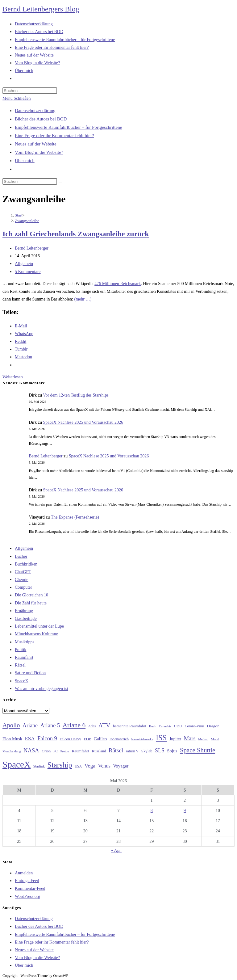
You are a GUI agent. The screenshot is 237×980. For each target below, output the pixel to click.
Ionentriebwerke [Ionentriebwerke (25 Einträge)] (142, 739)
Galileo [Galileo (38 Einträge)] (100, 739)
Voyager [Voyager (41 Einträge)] (121, 766)
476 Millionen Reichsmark (118, 284)
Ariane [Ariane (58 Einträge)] (30, 726)
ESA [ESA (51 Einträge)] (30, 739)
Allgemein (24, 264)
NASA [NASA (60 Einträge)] (31, 751)
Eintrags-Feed (27, 881)
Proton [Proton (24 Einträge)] (64, 751)
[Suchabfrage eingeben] (30, 91)
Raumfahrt (24, 657)
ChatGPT (23, 572)
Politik (21, 650)
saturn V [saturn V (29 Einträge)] (132, 751)
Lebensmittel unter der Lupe (39, 626)
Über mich (25, 161)
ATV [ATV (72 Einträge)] (104, 725)
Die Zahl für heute (31, 603)
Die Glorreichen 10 (31, 595)
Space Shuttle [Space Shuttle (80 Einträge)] (197, 750)
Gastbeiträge (26, 618)
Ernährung (24, 611)
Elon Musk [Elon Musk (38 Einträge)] (12, 739)
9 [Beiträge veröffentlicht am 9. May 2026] (185, 811)
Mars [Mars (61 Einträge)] (190, 738)
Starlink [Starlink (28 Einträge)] (39, 766)
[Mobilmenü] (17, 98)
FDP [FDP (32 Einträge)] (87, 739)
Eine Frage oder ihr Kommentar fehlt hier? (54, 136)
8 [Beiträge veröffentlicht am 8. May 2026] (152, 811)
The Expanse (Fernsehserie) (75, 517)
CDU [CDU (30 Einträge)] (178, 726)
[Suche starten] (60, 183)
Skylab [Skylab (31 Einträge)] (147, 751)
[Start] (19, 215)
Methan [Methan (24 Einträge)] (203, 739)
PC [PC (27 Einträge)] (56, 751)
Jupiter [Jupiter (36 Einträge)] (175, 739)
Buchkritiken (26, 564)
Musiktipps (25, 642)
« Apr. (116, 850)
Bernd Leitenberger (32, 248)
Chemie (22, 580)
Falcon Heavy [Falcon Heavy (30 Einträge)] (70, 739)
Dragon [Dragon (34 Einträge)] (213, 726)
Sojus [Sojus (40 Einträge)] (172, 751)
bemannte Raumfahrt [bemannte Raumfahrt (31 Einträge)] (130, 726)
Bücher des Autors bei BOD (41, 119)
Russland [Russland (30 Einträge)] (99, 751)
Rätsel (20, 665)
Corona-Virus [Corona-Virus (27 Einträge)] (195, 726)
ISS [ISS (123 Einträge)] (161, 738)
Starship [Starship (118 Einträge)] (60, 765)
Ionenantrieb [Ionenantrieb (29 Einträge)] (119, 739)
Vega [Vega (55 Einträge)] (90, 766)
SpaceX (22, 681)
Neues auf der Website (36, 144)
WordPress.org (27, 896)
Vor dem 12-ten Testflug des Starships (76, 395)
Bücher (21, 556)
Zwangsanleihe (27, 221)
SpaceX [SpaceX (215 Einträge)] (17, 764)
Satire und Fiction (30, 673)
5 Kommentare (28, 272)
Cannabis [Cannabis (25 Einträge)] (165, 726)
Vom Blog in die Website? (39, 152)
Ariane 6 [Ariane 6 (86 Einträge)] (74, 725)
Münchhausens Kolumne (36, 634)
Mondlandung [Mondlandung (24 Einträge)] (12, 751)
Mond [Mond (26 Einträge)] (215, 739)
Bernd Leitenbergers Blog (41, 9)
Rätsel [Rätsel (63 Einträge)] (116, 750)
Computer (23, 587)
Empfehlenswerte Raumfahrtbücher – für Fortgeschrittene (68, 127)
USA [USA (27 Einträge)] (78, 766)
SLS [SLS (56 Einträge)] (160, 751)
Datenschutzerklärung (35, 111)
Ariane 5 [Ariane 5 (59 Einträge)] (50, 726)
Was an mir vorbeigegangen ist (42, 689)
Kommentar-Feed (30, 888)
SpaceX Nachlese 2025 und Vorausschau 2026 (83, 422)
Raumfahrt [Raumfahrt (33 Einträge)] (80, 751)
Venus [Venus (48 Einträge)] (104, 766)
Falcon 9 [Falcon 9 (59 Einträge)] (47, 738)
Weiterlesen (13, 377)
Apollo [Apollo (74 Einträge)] (11, 725)
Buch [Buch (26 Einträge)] (153, 726)
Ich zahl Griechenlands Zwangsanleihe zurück (76, 234)
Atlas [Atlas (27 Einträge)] (92, 726)
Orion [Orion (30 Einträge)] (46, 751)
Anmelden (24, 873)
